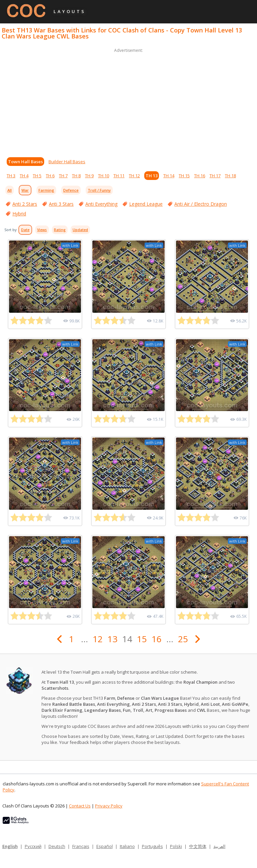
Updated (80, 230)
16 (157, 639)
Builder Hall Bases (67, 162)
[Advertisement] (128, 101)
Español (105, 846)
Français (81, 846)
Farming (46, 190)
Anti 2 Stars (25, 204)
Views (42, 230)
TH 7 (63, 176)
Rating (60, 230)
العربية (220, 846)
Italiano (127, 846)
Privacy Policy (109, 806)
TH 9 (89, 176)
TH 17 (215, 176)
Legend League (146, 204)
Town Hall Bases (25, 162)
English (10, 846)
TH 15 (184, 176)
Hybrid (19, 214)
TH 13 (152, 176)
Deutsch (57, 846)
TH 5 (37, 176)
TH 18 (230, 176)
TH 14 (169, 176)
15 (142, 639)
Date (25, 230)
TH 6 (50, 176)
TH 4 (24, 176)
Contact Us (80, 806)
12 (98, 639)
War (25, 190)
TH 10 (104, 176)
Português (152, 846)
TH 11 (119, 176)
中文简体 (198, 846)
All (10, 190)
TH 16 (200, 176)
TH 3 (11, 176)
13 (112, 639)
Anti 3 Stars (61, 204)
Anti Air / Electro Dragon (201, 204)
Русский (33, 846)
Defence (71, 190)
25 (183, 639)
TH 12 (134, 176)
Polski (176, 846)
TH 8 (76, 176)
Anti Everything (101, 204)
